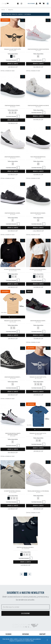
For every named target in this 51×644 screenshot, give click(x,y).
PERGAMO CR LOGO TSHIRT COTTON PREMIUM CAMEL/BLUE (13, 304)
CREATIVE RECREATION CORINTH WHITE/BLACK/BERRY (13, 417)
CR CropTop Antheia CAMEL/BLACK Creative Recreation (13, 474)
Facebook (9, 634)
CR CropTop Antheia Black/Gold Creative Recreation (13, 253)
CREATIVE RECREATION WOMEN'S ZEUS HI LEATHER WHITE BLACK (13, 140)
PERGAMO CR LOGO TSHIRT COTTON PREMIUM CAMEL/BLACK (13, 33)
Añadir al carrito (13, 64)
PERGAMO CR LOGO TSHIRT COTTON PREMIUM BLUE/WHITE (38, 360)
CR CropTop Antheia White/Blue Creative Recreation (38, 253)
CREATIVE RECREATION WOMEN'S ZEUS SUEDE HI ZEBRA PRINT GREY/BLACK (13, 360)
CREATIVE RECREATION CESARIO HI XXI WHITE (38, 89)
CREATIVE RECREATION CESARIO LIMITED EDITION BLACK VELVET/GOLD (13, 89)
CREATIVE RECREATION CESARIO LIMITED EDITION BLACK (38, 196)
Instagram (25, 634)
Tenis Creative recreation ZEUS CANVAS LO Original (38, 140)
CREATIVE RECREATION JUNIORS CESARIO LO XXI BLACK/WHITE (13, 196)
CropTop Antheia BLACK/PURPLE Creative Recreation (26, 531)
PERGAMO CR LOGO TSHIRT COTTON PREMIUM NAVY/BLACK (38, 417)
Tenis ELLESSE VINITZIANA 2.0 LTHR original (38, 474)
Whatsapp (42, 634)
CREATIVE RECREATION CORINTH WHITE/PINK (38, 33)
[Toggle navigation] (48, 4)
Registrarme (31, 4)
